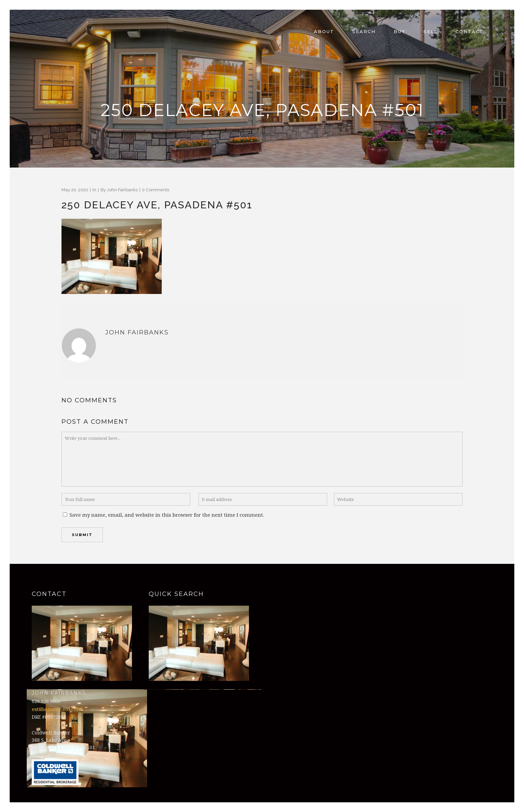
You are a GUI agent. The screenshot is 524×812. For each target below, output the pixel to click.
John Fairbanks (122, 190)
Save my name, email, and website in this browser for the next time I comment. (167, 515)
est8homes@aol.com (57, 709)
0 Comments (156, 190)
